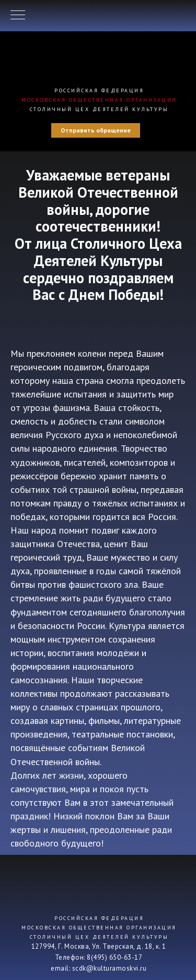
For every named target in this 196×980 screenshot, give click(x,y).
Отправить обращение (96, 130)
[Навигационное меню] (18, 16)
